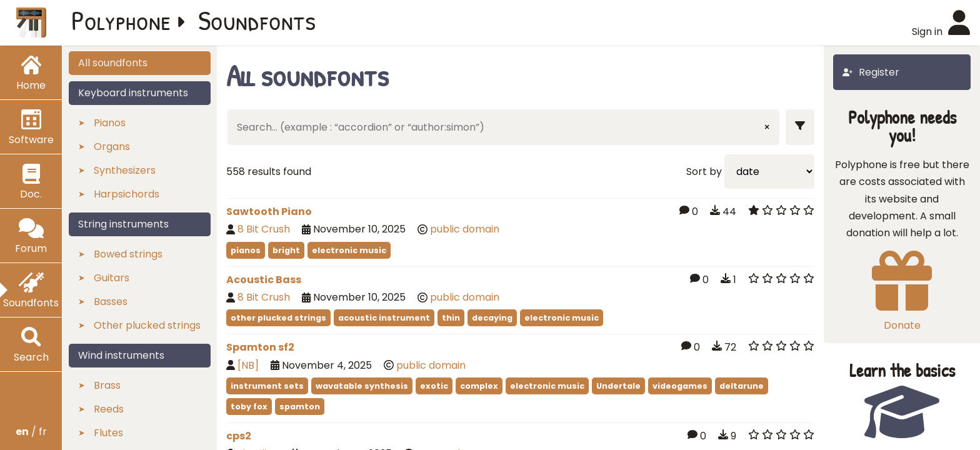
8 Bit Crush (264, 229)
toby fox (249, 407)
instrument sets (267, 386)
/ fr (31, 432)
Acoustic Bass (264, 280)
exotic (434, 386)
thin (451, 318)
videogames (680, 386)
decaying (492, 318)
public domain (465, 229)
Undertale (618, 386)
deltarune (742, 386)
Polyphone (121, 20)
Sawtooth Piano (269, 212)
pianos (246, 250)
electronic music (349, 250)
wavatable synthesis (362, 386)
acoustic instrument (384, 318)
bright (286, 250)
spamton (300, 407)
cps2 (239, 436)
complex (479, 386)
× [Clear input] (767, 127)
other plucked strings (278, 318)
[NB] (248, 365)
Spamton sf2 (260, 347)
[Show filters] (800, 127)
